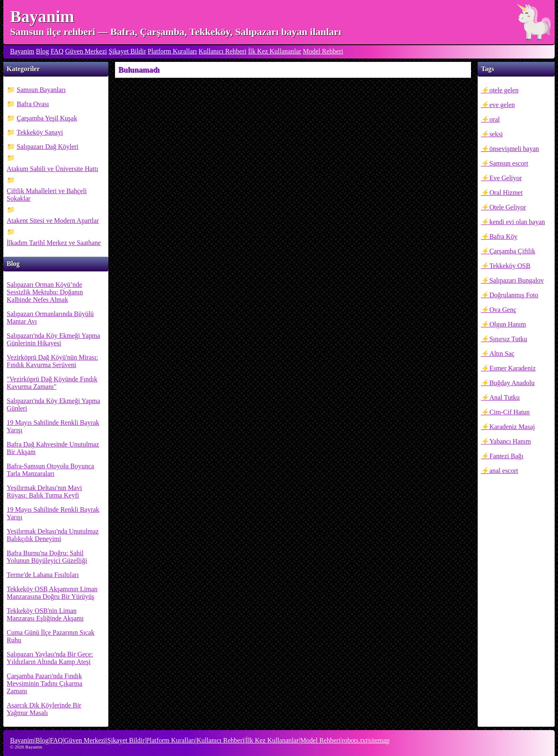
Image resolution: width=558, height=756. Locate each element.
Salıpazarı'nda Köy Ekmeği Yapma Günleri (53, 405)
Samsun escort (509, 163)
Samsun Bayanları (41, 90)
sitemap (379, 740)
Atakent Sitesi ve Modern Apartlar (53, 221)
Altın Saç (502, 354)
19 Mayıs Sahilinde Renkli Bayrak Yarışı (53, 426)
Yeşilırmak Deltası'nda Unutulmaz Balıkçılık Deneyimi (53, 535)
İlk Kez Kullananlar (275, 51)
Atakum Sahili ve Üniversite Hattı (52, 169)
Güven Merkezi (86, 51)
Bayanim (42, 17)
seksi (496, 134)
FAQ (57, 51)
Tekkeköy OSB (510, 266)
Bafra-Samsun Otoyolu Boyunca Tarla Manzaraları (50, 470)
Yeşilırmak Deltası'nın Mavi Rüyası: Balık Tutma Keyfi (44, 492)
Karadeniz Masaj (512, 427)
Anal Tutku (504, 397)
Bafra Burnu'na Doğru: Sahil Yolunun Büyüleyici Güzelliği (47, 557)
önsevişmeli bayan (514, 149)
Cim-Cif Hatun (509, 412)
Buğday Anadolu (512, 383)
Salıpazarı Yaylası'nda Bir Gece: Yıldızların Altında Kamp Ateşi (50, 658)
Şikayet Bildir (127, 51)
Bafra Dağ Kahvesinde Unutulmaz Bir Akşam (53, 448)
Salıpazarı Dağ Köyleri (48, 147)
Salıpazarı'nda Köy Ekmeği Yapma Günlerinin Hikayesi (53, 339)
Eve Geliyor (506, 178)
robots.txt (355, 740)
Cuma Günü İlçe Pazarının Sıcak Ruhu (51, 636)
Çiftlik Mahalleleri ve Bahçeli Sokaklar (47, 195)
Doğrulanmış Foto (514, 295)
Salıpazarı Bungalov (517, 280)
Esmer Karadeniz (513, 368)
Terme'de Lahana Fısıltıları (43, 575)
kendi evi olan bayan (517, 222)
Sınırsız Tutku (508, 339)
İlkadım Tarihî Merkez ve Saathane (54, 243)
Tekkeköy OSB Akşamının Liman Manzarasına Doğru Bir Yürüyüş (52, 593)
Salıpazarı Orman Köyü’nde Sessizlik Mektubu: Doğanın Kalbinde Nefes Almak (45, 292)
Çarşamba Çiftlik (512, 251)
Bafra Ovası (33, 104)
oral (495, 119)
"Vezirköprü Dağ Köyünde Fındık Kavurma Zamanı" (52, 383)
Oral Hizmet (506, 193)
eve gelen (502, 105)
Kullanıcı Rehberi (223, 51)
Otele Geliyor (508, 207)
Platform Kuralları (172, 51)
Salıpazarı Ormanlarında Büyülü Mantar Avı (50, 318)
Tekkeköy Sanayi (40, 132)
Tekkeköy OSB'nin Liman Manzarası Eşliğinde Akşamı (45, 614)
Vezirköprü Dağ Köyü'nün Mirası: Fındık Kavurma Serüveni (52, 361)
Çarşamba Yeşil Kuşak (47, 118)
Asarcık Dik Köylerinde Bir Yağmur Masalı (44, 709)
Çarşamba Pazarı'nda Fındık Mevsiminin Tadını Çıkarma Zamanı (45, 683)
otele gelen (504, 90)
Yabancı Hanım (510, 441)
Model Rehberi (323, 51)
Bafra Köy (503, 236)
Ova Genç (503, 310)
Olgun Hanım (508, 324)
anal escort (504, 471)
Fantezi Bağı (506, 456)
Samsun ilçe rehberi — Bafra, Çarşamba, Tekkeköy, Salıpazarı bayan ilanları (176, 32)
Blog (42, 51)
